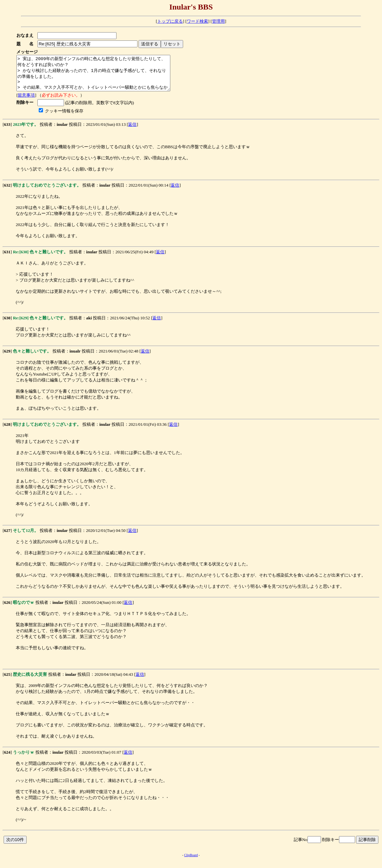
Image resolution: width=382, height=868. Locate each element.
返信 (132, 131)
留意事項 (26, 102)
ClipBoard (191, 862)
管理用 (218, 21)
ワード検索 (197, 21)
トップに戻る (170, 21)
